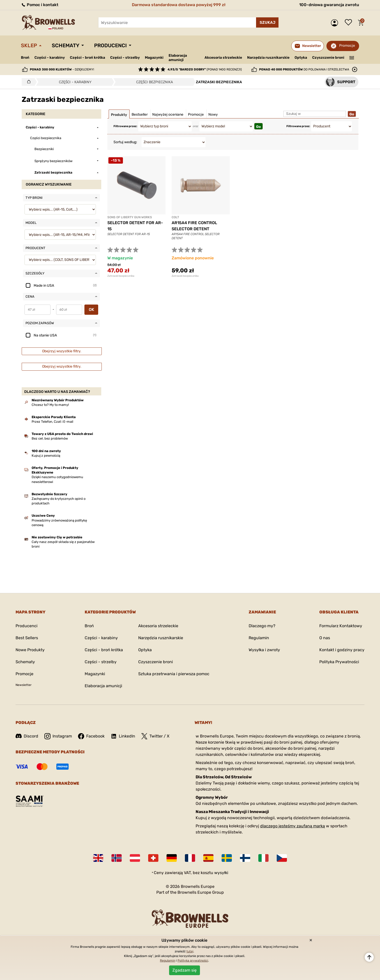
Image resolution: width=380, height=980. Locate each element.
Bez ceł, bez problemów (50, 438)
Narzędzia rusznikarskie (268, 58)
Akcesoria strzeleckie (223, 58)
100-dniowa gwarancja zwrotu (329, 5)
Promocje (347, 46)
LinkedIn (123, 736)
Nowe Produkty (30, 650)
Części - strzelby (125, 58)
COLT (175, 217)
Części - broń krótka (87, 58)
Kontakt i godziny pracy (342, 650)
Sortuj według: (125, 142)
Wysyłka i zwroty (264, 650)
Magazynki (154, 58)
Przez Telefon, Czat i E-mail (52, 422)
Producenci (110, 45)
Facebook (91, 736)
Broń (25, 58)
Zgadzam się (185, 970)
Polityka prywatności (193, 961)
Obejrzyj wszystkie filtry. (62, 351)
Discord (27, 736)
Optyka (301, 58)
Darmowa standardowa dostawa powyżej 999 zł (179, 5)
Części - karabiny (50, 58)
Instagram (58, 736)
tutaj (190, 951)
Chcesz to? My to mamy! (50, 405)
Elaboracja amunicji (178, 58)
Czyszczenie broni (328, 58)
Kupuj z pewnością (46, 456)
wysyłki (221, 873)
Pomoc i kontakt (40, 5)
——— (352, 57)
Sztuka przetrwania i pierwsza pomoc (174, 674)
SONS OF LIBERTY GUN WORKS (130, 217)
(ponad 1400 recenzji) (205, 69)
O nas (325, 638)
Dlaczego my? (262, 626)
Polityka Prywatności (339, 662)
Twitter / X (155, 736)
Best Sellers (27, 638)
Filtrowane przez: (125, 126)
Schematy (66, 45)
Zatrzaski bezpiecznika (121, 276)
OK (91, 310)
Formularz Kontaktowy (341, 626)
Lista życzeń (350, 23)
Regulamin (259, 638)
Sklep (29, 45)
